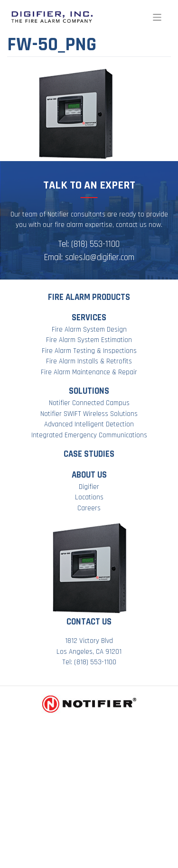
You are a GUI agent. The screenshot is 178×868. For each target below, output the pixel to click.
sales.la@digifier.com (100, 258)
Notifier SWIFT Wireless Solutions (89, 414)
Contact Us (89, 622)
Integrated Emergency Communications (89, 435)
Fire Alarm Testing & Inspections (89, 351)
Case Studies (89, 454)
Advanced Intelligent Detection (89, 424)
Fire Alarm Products (89, 297)
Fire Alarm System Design (89, 330)
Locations (89, 497)
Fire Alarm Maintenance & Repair (89, 372)
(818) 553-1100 (95, 244)
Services (89, 318)
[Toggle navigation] (157, 17)
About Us (89, 475)
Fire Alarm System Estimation (89, 340)
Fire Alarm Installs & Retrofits (89, 361)
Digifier (89, 487)
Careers (89, 508)
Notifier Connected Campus (89, 403)
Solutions (89, 391)
